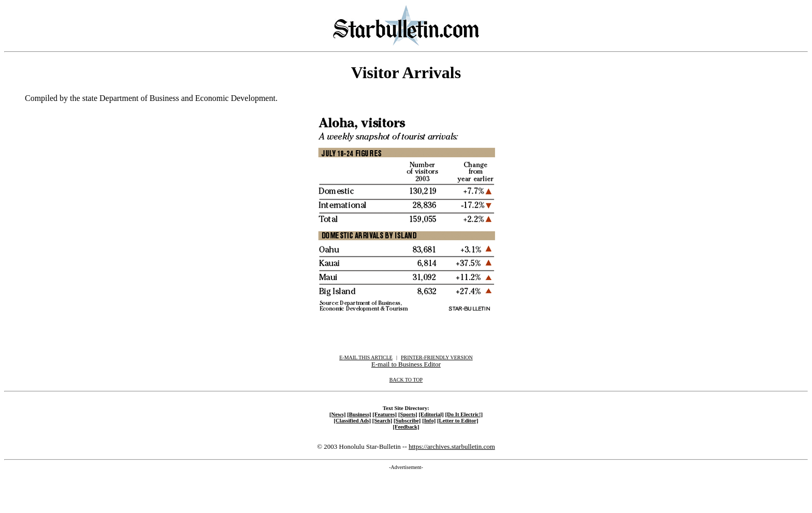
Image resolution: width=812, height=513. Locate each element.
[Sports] (408, 414)
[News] (338, 414)
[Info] (429, 420)
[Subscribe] (407, 420)
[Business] (359, 414)
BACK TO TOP (406, 380)
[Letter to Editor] (458, 420)
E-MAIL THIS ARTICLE (366, 357)
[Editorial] (431, 414)
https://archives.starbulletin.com (452, 446)
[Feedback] (406, 427)
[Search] (382, 420)
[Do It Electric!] (464, 414)
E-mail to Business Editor (406, 364)
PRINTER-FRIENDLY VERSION (437, 357)
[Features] (385, 414)
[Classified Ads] (352, 420)
